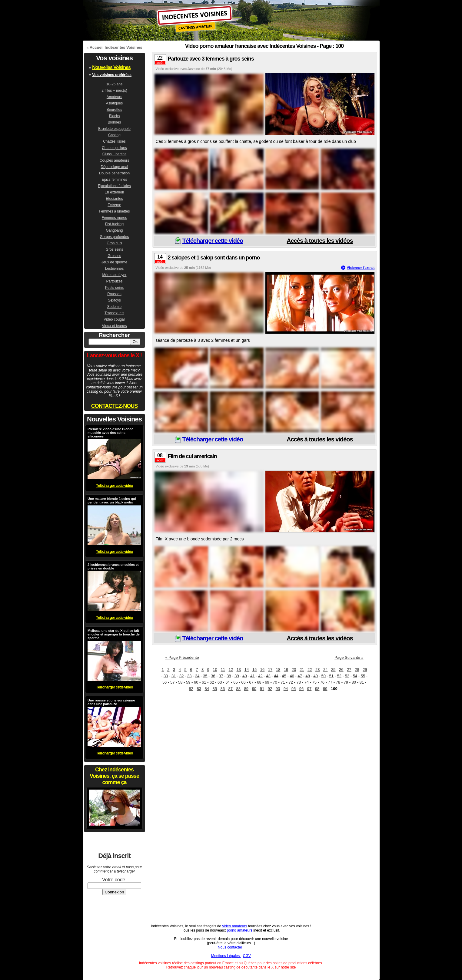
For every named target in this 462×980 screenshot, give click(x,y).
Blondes (114, 122)
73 (298, 682)
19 (286, 670)
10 (215, 670)
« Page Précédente (182, 657)
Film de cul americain (192, 456)
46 (292, 676)
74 (306, 682)
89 (246, 689)
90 (254, 689)
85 (214, 689)
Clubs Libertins (114, 154)
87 (231, 689)
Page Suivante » (349, 657)
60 (196, 682)
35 (205, 676)
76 (322, 682)
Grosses (114, 256)
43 (268, 676)
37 (221, 676)
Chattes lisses (114, 141)
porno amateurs (240, 930)
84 (207, 689)
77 (330, 682)
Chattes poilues (114, 148)
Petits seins (114, 288)
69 (267, 682)
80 (354, 682)
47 (300, 676)
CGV (247, 956)
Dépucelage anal (114, 167)
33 (189, 676)
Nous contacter (230, 947)
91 (262, 689)
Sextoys (114, 300)
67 (251, 682)
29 (365, 670)
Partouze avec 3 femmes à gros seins (211, 59)
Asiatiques (114, 103)
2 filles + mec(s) (114, 91)
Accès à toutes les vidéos (320, 241)
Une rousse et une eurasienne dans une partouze (111, 702)
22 (310, 670)
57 (172, 682)
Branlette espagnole (114, 129)
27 (349, 670)
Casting (114, 135)
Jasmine (194, 69)
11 (223, 670)
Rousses (114, 294)
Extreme (114, 205)
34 (197, 676)
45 (284, 676)
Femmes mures (114, 218)
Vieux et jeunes (115, 326)
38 (229, 676)
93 (278, 689)
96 (301, 689)
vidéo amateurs (234, 926)
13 (239, 670)
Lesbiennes (114, 269)
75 (314, 682)
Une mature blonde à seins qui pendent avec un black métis (112, 500)
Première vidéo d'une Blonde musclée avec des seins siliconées (110, 433)
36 (213, 676)
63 (220, 682)
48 (307, 676)
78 (338, 682)
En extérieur (114, 192)
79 (346, 682)
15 (254, 670)
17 (270, 670)
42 (260, 676)
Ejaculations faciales (114, 186)
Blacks (114, 116)
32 (181, 676)
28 (357, 670)
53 (347, 676)
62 (212, 682)
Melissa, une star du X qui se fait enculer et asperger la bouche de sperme (114, 634)
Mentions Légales (226, 956)
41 (252, 676)
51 (331, 676)
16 (262, 670)
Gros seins (114, 249)
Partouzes (114, 281)
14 (247, 670)
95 (294, 689)
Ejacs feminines (114, 180)
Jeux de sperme (114, 262)
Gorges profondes (114, 237)
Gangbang (114, 230)
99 (325, 689)
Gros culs (114, 243)
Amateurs (114, 97)
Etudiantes (114, 199)
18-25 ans (114, 84)
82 (191, 689)
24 (325, 670)
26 (341, 670)
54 (355, 676)
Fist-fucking (114, 224)
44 (276, 676)
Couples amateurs (114, 160)
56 (165, 682)
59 (188, 682)
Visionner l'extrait (361, 268)
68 (259, 682)
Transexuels (114, 313)
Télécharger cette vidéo (213, 241)
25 (333, 670)
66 (243, 682)
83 (199, 689)
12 (231, 670)
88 (238, 689)
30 (166, 676)
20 (294, 670)
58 (180, 682)
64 (228, 682)
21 (302, 670)
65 (235, 682)
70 (275, 682)
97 (309, 689)
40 (244, 676)
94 (286, 689)
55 (363, 676)
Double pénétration (114, 173)
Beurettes (114, 110)
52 (339, 676)
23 (317, 670)
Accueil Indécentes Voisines (116, 47)
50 (324, 676)
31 (174, 676)
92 (270, 689)
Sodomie (114, 307)
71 (283, 682)
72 (291, 682)
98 (317, 689)
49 (315, 676)
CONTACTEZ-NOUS (115, 406)
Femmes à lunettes (114, 211)
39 (237, 676)
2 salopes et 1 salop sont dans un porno (214, 258)
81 (362, 682)
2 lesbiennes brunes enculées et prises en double (113, 566)
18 (278, 670)
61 (204, 682)
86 (223, 689)
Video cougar (114, 319)
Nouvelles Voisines (111, 67)
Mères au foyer (114, 275)
